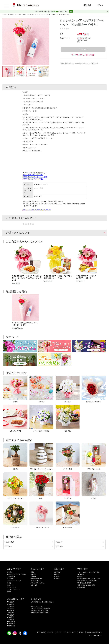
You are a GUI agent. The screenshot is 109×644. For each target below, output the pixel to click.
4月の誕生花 (11, 609)
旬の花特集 (81, 574)
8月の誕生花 (11, 617)
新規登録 (87, 5)
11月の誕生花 (11, 624)
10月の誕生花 (11, 621)
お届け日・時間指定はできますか (40, 609)
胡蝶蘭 (9, 592)
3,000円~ (59, 542)
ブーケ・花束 (11, 576)
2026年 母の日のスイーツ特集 (33, 179)
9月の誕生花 (11, 619)
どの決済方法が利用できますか (39, 611)
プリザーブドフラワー (14, 589)
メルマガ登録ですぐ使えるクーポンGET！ (52, 11)
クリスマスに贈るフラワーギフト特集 (88, 572)
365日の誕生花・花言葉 (84, 583)
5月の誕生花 (11, 611)
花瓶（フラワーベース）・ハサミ (17, 574)
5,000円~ (8, 546)
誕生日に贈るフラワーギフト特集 (87, 581)
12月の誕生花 (11, 626)
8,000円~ (59, 546)
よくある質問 (41, 632)
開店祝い (33, 576)
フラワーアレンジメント (14, 581)
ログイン (100, 5)
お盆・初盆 (34, 585)
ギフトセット (11, 579)
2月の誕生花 (11, 604)
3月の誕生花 (11, 606)
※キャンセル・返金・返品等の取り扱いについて (37, 210)
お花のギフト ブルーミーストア (11, 15)
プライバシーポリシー (71, 632)
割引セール (81, 576)
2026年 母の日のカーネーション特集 (35, 177)
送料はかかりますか (36, 606)
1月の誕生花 (11, 602)
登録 (71, 11)
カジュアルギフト (36, 581)
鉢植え (9, 583)
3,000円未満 (9, 542)
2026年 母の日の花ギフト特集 (33, 175)
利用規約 (59, 632)
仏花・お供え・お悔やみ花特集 (86, 585)
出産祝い (33, 574)
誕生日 (32, 572)
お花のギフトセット (28, 15)
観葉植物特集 (81, 587)
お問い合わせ (51, 632)
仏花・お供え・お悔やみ (38, 583)
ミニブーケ (10, 585)
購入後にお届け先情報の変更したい (41, 613)
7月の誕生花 (11, 615)
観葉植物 (10, 572)
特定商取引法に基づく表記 (94, 632)
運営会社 (82, 632)
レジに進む (83, 49)
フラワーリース (12, 587)
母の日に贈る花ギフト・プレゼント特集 (89, 579)
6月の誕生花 (11, 613)
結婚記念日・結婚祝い (37, 579)
